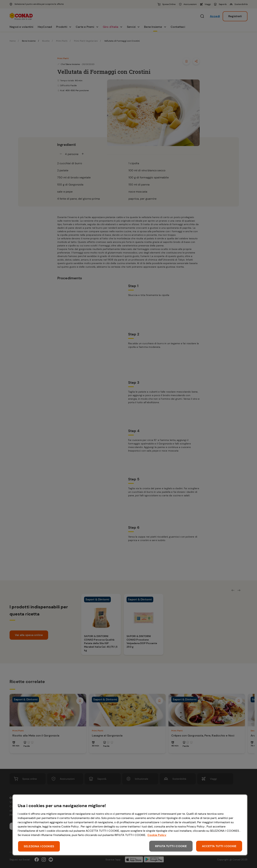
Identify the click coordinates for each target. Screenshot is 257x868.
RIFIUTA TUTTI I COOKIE (171, 846)
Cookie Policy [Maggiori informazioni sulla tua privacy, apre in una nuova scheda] (157, 835)
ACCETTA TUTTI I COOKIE (219, 846)
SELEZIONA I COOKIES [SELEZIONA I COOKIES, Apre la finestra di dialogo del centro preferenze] (39, 846)
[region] (130, 825)
